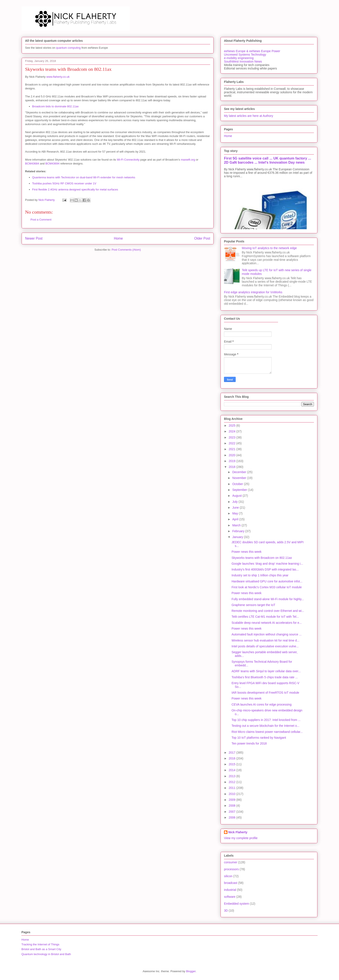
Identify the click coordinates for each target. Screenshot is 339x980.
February (239, 531)
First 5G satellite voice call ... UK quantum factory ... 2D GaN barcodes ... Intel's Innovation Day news (268, 160)
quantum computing (68, 48)
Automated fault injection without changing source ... (267, 634)
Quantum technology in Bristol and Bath (46, 954)
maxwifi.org (188, 160)
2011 (233, 788)
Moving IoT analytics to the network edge (269, 248)
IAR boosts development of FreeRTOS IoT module (265, 693)
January (238, 537)
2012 (233, 782)
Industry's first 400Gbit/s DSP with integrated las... (265, 569)
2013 (233, 776)
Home (118, 238)
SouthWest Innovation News (243, 61)
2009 (233, 800)
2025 (233, 426)
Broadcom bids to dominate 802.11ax (55, 106)
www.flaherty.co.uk (58, 77)
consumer (231, 862)
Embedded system (237, 904)
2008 (233, 806)
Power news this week (247, 552)
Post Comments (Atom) (126, 250)
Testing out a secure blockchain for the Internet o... (265, 726)
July (235, 502)
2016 (233, 758)
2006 (233, 817)
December (240, 472)
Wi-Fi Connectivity (128, 160)
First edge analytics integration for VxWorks (253, 292)
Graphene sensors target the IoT (253, 605)
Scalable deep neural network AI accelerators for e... (267, 623)
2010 (233, 794)
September (240, 490)
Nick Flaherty (238, 832)
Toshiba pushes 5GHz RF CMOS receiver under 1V (64, 183)
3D (226, 911)
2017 (233, 753)
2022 (233, 443)
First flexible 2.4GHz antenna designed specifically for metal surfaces (75, 189)
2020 (233, 455)
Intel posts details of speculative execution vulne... (265, 646)
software (230, 897)
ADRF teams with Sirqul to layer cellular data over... (266, 671)
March (237, 525)
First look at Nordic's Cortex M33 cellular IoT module (267, 587)
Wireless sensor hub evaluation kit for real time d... (265, 640)
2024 (233, 431)
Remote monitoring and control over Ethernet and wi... (268, 611)
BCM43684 (32, 164)
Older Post (202, 238)
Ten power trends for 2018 (249, 743)
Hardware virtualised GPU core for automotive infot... (267, 581)
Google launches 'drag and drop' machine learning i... (267, 564)
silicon (228, 876)
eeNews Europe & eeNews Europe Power (252, 51)
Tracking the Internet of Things (40, 944)
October (238, 484)
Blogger (191, 971)
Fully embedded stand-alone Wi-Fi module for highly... (268, 599)
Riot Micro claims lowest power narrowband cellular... (267, 732)
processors (231, 869)
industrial (230, 890)
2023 (233, 437)
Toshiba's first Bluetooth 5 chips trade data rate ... (265, 677)
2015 (233, 764)
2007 (233, 812)
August (237, 496)
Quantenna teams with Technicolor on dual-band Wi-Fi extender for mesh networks (84, 177)
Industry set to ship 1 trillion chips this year (260, 575)
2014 (233, 770)
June (236, 508)
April (236, 519)
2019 (233, 461)
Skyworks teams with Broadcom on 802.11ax (262, 558)
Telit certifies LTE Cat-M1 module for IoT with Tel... (265, 617)
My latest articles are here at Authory (249, 116)
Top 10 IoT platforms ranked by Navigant (259, 738)
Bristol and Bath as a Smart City (41, 949)
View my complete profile (241, 838)
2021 (233, 449)
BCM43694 (52, 164)
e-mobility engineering (239, 58)
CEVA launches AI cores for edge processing (262, 704)
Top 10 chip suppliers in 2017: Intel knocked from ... (266, 720)
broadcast (231, 883)
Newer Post (34, 238)
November (240, 478)
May (235, 513)
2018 (233, 467)
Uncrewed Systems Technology (245, 55)
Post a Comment (41, 220)
